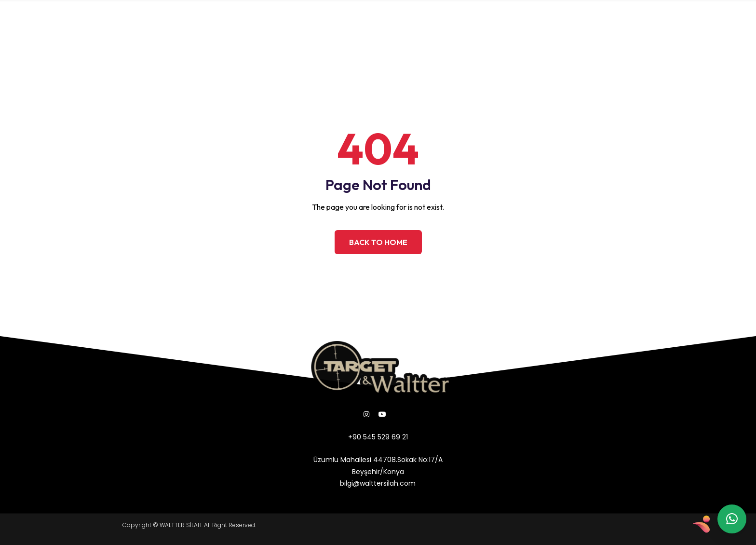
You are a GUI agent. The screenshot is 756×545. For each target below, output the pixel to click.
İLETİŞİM (240, 39)
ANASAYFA (85, 17)
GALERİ (241, 17)
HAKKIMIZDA (143, 17)
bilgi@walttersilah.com (527, 28)
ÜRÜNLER (197, 17)
